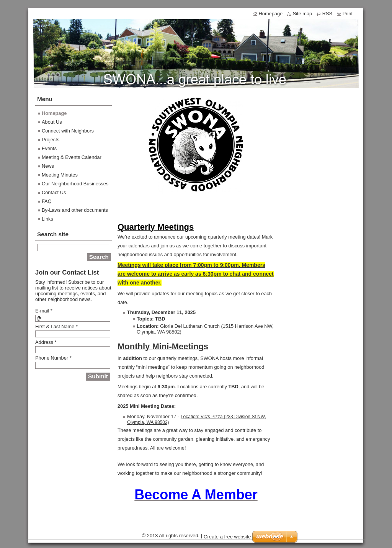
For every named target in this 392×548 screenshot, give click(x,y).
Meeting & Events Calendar (72, 157)
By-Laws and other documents (75, 210)
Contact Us (54, 192)
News (48, 166)
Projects (51, 140)
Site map (303, 14)
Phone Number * (53, 358)
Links (47, 219)
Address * (46, 342)
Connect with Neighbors (68, 131)
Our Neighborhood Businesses (75, 184)
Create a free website (227, 537)
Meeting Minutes (60, 175)
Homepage (54, 113)
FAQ (47, 201)
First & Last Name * (56, 326)
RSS (327, 14)
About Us (52, 122)
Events (49, 148)
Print (348, 14)
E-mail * (44, 311)
